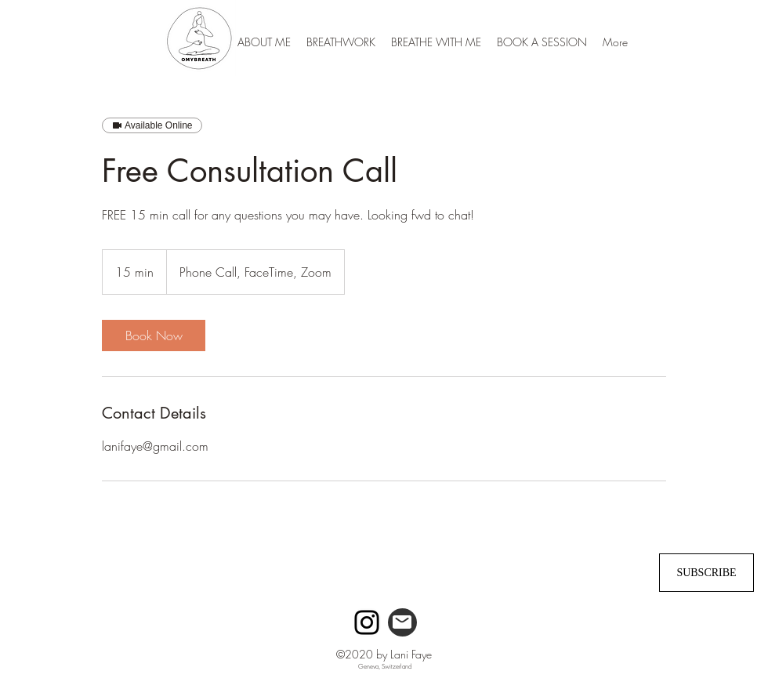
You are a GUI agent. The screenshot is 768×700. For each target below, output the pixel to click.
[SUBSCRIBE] (706, 573)
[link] (154, 335)
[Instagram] (367, 622)
